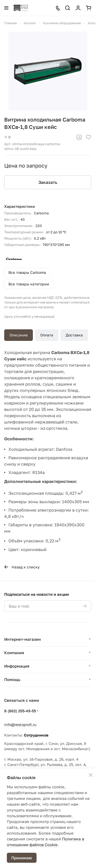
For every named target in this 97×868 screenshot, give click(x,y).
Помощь (12, 679)
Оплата (47, 335)
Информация (17, 666)
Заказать (48, 182)
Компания (14, 653)
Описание (19, 335)
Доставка (74, 335)
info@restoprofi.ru (20, 725)
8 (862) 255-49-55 (20, 711)
